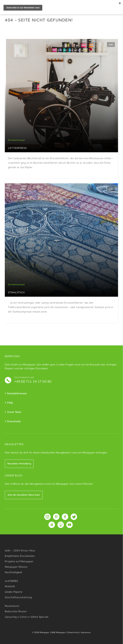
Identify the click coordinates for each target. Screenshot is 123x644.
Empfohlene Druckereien (20, 556)
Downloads (14, 422)
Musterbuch (12, 606)
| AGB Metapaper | (58, 633)
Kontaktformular (17, 394)
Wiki (111, 45)
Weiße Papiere (14, 592)
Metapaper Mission (16, 567)
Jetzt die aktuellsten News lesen (24, 495)
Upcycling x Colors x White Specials (27, 617)
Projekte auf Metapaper (19, 562)
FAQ (10, 403)
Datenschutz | (74, 633)
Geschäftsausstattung (18, 598)
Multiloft (10, 587)
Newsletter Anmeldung (19, 464)
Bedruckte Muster (16, 612)
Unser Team (14, 412)
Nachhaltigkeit (14, 573)
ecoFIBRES (11, 581)
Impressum (86, 633)
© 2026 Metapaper (41, 633)
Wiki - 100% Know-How (20, 551)
